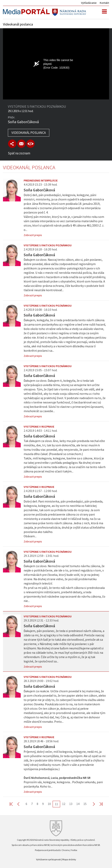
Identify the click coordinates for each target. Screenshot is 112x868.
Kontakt (104, 3)
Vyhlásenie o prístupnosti (49, 859)
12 (64, 804)
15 (85, 804)
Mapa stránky (69, 859)
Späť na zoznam (19, 153)
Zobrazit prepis (33, 235)
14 (78, 804)
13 (71, 804)
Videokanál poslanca (29, 133)
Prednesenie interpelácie (41, 180)
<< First (14, 804)
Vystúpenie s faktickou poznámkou (48, 245)
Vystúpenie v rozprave (39, 427)
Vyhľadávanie (89, 3)
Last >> (99, 804)
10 (49, 804)
